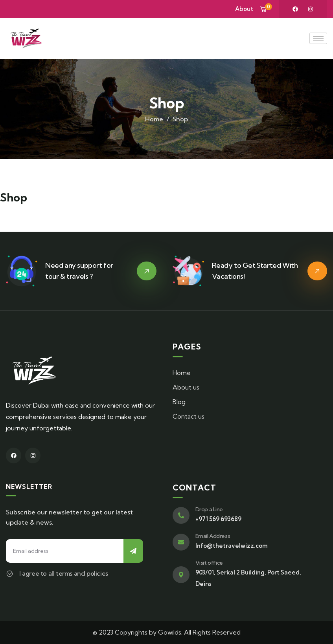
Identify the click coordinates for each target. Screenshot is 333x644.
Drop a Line (209, 509)
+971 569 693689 (218, 519)
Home (154, 119)
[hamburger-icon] (318, 38)
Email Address (213, 536)
